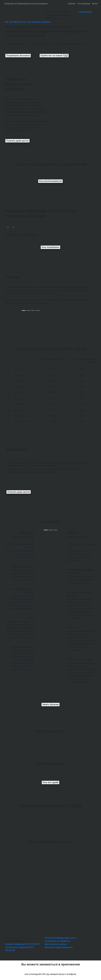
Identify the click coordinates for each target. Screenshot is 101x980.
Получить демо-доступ (17, 141)
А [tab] (13, 227)
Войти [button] (95, 4)
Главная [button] (71, 4)
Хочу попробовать (50, 247)
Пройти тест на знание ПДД (54, 56)
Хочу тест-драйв (51, 782)
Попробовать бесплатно (18, 56)
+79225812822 (85, 12)
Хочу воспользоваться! (50, 181)
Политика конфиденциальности (60, 938)
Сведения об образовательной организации (26, 4)
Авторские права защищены (59, 947)
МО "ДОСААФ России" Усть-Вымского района (27, 22)
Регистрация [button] (84, 4)
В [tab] (8, 227)
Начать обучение (51, 705)
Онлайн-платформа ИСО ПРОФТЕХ (22, 944)
